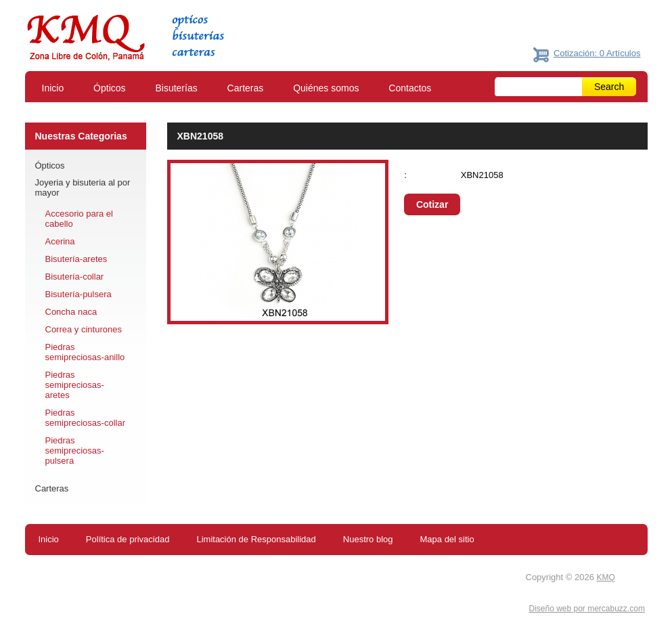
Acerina (60, 241)
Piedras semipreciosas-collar (85, 418)
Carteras (246, 88)
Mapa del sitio (447, 539)
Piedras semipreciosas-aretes (75, 385)
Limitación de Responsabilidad (256, 539)
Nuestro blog (368, 539)
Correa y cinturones (84, 329)
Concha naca (71, 312)
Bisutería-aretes (76, 259)
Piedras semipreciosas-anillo (85, 352)
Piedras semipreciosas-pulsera (75, 451)
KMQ (606, 577)
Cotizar (432, 204)
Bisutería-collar (75, 277)
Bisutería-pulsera (79, 294)
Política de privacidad (128, 539)
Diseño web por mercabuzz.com (586, 609)
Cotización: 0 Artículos (597, 53)
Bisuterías (176, 88)
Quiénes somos (326, 88)
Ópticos (109, 88)
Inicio (53, 88)
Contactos (410, 88)
